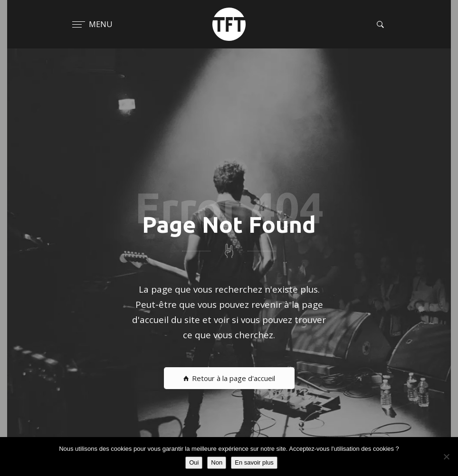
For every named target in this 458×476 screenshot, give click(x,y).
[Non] (446, 457)
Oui (194, 462)
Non (217, 462)
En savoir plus (254, 462)
